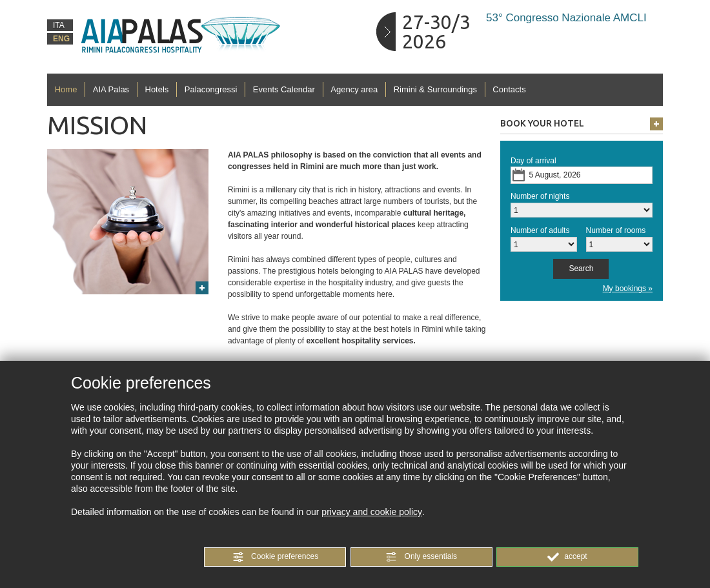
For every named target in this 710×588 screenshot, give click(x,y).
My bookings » (628, 289)
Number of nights (540, 196)
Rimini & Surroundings (435, 89)
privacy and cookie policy (372, 512)
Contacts (509, 89)
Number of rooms (616, 230)
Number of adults (540, 230)
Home (66, 89)
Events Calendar (284, 89)
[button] (275, 557)
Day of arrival (533, 161)
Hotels (157, 89)
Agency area (354, 89)
